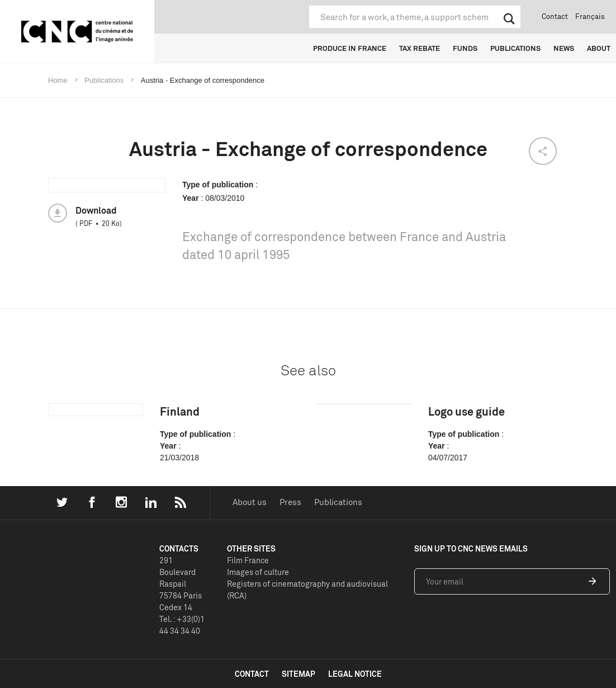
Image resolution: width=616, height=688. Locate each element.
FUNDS (465, 48)
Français (590, 16)
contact (252, 674)
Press (290, 502)
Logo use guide (466, 411)
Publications (338, 502)
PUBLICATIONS (515, 48)
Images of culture (258, 572)
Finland (180, 411)
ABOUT (599, 48)
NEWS (564, 48)
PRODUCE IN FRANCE (350, 48)
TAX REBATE (420, 48)
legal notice (355, 674)
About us (250, 502)
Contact (555, 16)
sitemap (298, 674)
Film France (248, 560)
